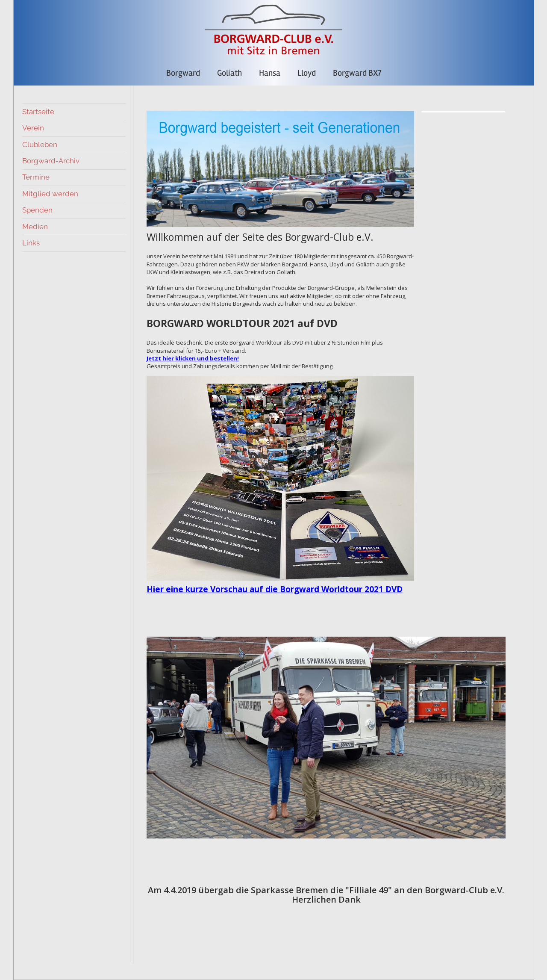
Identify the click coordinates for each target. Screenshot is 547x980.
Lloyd (307, 73)
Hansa (270, 73)
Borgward (183, 73)
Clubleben (40, 145)
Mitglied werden (50, 194)
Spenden (37, 210)
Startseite (38, 112)
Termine (36, 177)
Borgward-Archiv (51, 161)
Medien (35, 227)
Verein (33, 128)
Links (31, 243)
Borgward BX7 (357, 73)
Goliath (229, 73)
